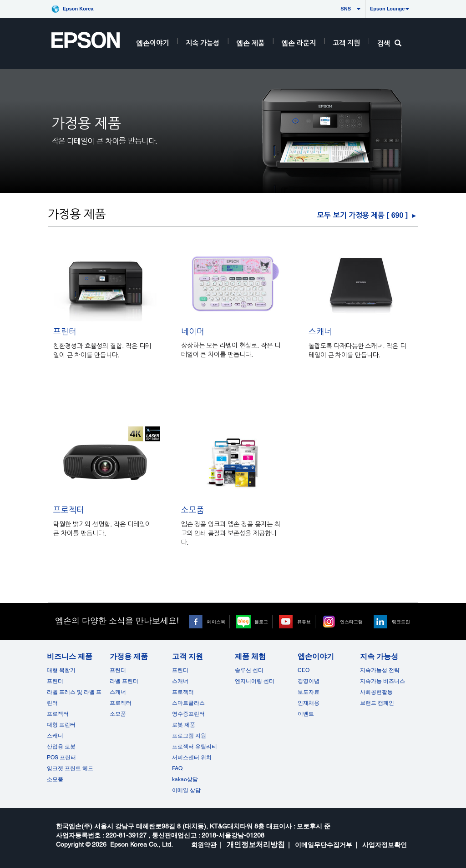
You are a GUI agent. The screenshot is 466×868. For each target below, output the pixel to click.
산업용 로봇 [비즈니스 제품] (61, 747)
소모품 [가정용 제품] (118, 714)
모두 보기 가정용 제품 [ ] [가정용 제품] (362, 215)
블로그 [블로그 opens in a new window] (261, 622)
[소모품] (233, 524)
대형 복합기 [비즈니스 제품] (61, 670)
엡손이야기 (152, 43)
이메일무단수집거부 (324, 845)
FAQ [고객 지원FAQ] (177, 768)
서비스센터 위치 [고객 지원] (192, 758)
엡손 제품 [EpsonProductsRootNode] (250, 43)
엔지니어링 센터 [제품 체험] (255, 681)
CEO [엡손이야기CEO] (304, 670)
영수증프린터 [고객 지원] (188, 714)
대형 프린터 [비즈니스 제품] (61, 725)
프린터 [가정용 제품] (118, 670)
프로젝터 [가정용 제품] (121, 703)
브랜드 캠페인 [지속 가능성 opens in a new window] (377, 703)
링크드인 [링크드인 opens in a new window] (401, 622)
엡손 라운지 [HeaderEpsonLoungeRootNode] (299, 43)
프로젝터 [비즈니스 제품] (58, 714)
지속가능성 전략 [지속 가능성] (380, 670)
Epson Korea (78, 9)
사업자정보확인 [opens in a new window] (385, 845)
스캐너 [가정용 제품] (118, 692)
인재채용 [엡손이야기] (309, 703)
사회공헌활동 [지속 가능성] (376, 692)
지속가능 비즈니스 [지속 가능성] (382, 681)
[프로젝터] (105, 524)
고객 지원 (346, 43)
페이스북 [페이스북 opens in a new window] (216, 622)
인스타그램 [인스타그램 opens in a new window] (351, 622)
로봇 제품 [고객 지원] (184, 725)
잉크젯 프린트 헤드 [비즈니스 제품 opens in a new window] (70, 768)
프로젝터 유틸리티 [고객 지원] (195, 747)
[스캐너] (360, 346)
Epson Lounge (390, 9)
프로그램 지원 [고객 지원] (189, 736)
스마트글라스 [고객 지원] (188, 703)
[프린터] (105, 346)
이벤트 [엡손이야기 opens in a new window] (306, 714)
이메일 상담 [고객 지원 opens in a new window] (186, 790)
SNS (337, 9)
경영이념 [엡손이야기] (309, 681)
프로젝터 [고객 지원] (183, 692)
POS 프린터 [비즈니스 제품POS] (61, 758)
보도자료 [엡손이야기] (309, 692)
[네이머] (233, 346)
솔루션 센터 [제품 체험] (249, 670)
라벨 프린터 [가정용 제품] (124, 681)
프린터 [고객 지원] (180, 670)
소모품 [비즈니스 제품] (55, 779)
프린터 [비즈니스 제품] (55, 681)
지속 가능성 (203, 43)
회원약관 (204, 845)
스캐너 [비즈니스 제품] (55, 736)
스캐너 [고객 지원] (180, 681)
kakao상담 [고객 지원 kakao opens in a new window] (185, 779)
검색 (389, 43)
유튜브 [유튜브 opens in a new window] (304, 622)
